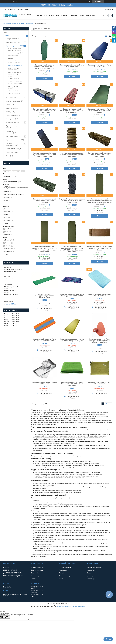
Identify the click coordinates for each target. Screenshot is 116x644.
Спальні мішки (12, 56)
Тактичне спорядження (10, 144)
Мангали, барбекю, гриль (13, 87)
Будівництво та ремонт (13, 140)
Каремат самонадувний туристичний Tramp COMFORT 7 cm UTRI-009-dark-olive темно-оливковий (72, 249)
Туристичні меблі (12, 63)
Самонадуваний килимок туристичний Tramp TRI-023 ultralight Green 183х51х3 (44, 67)
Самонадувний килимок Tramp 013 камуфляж (72, 66)
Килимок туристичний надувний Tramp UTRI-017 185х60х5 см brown (100, 248)
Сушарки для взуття (37, 567)
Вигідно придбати (67, 5)
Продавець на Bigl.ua (58, 605)
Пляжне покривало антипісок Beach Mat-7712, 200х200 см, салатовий (72, 384)
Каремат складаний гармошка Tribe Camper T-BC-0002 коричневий (100, 155)
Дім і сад (8, 112)
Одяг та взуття (10, 122)
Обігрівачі (34, 579)
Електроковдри (36, 576)
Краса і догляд (10, 119)
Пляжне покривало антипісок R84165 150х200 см (100, 295)
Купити (45, 78)
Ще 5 (7, 254)
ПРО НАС (6, 567)
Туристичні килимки (13, 65)
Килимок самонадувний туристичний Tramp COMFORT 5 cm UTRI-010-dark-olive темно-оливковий (45, 249)
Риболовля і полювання (9, 132)
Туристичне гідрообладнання (13, 78)
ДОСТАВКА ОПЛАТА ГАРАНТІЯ (13, 573)
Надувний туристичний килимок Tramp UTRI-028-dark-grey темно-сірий (72, 201)
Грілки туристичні (13, 93)
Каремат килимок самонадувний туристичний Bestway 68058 (45, 296)
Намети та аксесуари (14, 53)
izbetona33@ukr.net (12, 304)
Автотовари (10, 98)
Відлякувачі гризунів (65, 576)
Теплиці (61, 573)
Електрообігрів (10, 39)
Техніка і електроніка (12, 149)
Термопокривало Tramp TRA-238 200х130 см (44, 383)
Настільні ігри (91, 579)
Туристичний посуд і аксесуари (13, 69)
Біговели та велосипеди (94, 567)
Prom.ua (67, 603)
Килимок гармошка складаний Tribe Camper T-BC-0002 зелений (44, 201)
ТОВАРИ (40, 15)
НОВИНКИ (64, 15)
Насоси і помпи (12, 91)
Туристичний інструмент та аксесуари (15, 73)
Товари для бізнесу (12, 152)
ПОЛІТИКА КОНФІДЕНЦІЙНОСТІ (13, 576)
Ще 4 (7, 203)
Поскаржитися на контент (63, 607)
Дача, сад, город (11, 42)
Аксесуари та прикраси (13, 101)
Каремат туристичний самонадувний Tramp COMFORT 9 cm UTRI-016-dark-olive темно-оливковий (100, 201)
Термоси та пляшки (13, 84)
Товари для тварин (12, 115)
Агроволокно (63, 570)
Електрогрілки (35, 573)
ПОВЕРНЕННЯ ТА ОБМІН (76, 15)
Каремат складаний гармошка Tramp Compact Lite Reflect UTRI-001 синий (45, 111)
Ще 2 (7, 223)
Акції (6, 32)
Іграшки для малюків (93, 576)
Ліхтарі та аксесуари (14, 81)
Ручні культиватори (65, 567)
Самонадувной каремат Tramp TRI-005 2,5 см (100, 66)
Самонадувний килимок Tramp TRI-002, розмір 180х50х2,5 (44, 340)
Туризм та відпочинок (26, 23)
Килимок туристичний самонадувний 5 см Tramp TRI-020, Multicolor (72, 111)
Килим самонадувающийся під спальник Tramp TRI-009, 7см (72, 340)
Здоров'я (9, 105)
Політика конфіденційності (78, 607)
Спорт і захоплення (12, 136)
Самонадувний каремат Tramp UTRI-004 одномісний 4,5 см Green (100, 111)
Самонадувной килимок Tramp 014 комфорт (100, 383)
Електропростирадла (38, 570)
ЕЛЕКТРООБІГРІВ (49, 15)
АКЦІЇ (58, 15)
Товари (7, 36)
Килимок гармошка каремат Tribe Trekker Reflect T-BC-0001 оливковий (72, 155)
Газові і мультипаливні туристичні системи (14, 50)
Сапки (61, 579)
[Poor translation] (7, 617)
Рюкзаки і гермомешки (11, 59)
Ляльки (89, 573)
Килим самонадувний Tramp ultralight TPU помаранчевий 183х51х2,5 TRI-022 (100, 341)
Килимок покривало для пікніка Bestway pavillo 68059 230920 (72, 295)
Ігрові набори (91, 570)
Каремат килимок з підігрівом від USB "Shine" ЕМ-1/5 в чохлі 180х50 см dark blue (45, 155)
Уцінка (8, 156)
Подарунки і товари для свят (13, 127)
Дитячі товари (10, 108)
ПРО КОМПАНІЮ (90, 15)
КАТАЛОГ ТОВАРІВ (12, 23)
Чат (108, 639)
